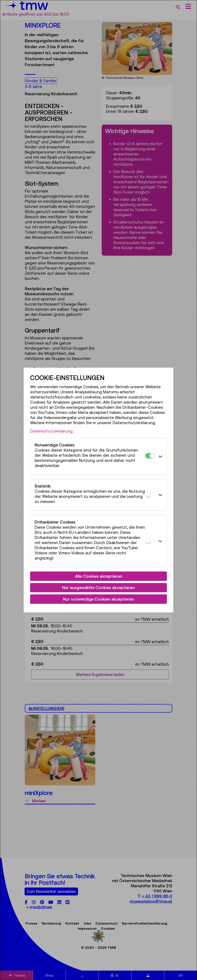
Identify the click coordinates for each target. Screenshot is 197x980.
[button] (160, 456)
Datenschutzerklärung (51, 431)
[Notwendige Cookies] (150, 456)
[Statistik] (150, 494)
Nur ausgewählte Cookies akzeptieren (98, 588)
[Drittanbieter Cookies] (150, 541)
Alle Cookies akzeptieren (99, 576)
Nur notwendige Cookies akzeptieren (98, 599)
